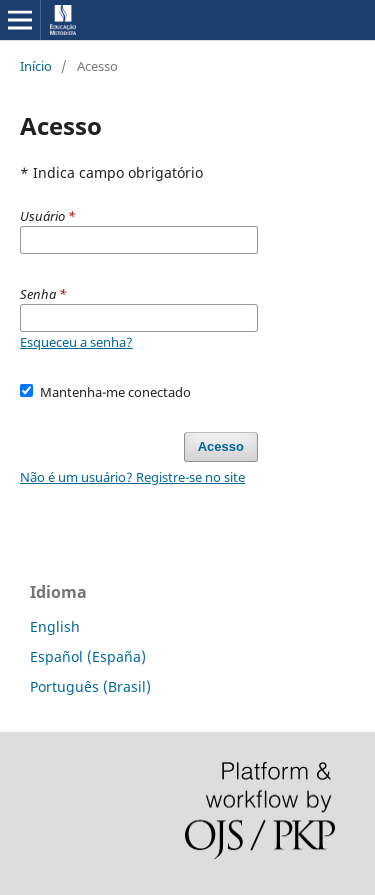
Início (36, 66)
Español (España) (88, 656)
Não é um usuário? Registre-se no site (132, 477)
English (55, 626)
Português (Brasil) (90, 686)
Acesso (221, 446)
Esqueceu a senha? (76, 342)
